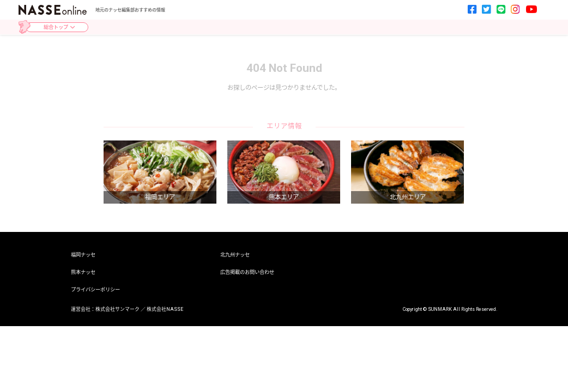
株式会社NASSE (165, 309)
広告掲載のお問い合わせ (247, 272)
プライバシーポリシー (95, 289)
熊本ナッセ (83, 272)
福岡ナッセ (83, 255)
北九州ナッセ (235, 255)
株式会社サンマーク (117, 309)
